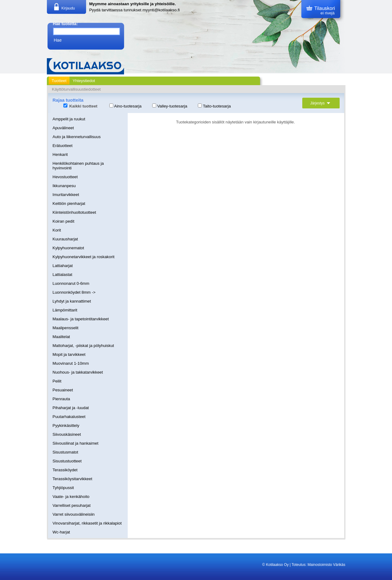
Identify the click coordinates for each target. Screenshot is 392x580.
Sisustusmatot (66, 452)
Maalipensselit (66, 328)
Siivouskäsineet (67, 434)
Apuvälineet (63, 128)
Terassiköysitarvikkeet (73, 479)
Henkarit (60, 154)
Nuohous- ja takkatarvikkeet (78, 372)
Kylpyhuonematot (68, 248)
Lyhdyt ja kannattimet (72, 301)
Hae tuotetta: (65, 24)
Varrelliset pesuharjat (72, 505)
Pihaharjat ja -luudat (71, 408)
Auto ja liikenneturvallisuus (77, 137)
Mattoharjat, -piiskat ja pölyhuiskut (83, 346)
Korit (57, 230)
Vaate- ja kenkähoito (71, 497)
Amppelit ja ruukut (69, 119)
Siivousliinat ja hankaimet (76, 443)
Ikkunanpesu (64, 186)
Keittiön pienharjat (69, 203)
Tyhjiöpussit (63, 488)
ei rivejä (328, 13)
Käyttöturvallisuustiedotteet (76, 89)
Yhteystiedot (84, 81)
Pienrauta (61, 399)
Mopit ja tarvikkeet (69, 354)
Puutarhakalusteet (69, 417)
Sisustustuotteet (67, 461)
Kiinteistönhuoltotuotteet (74, 212)
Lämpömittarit (65, 310)
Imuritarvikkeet (66, 195)
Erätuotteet (63, 146)
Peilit (57, 381)
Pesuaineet (63, 390)
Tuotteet (59, 81)
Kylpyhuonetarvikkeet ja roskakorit (84, 257)
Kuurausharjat (65, 239)
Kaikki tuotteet (81, 106)
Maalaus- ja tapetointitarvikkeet (81, 319)
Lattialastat (62, 275)
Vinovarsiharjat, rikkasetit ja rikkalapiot (87, 523)
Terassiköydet (65, 470)
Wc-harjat (61, 532)
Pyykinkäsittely (66, 426)
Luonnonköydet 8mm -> (74, 292)
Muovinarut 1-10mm (71, 363)
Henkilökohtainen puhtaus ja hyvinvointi (78, 166)
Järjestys (321, 103)
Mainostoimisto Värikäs (326, 565)
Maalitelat (61, 337)
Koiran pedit (64, 221)
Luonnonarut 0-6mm (71, 283)
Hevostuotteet (65, 177)
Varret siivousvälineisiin (74, 514)
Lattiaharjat (63, 266)
